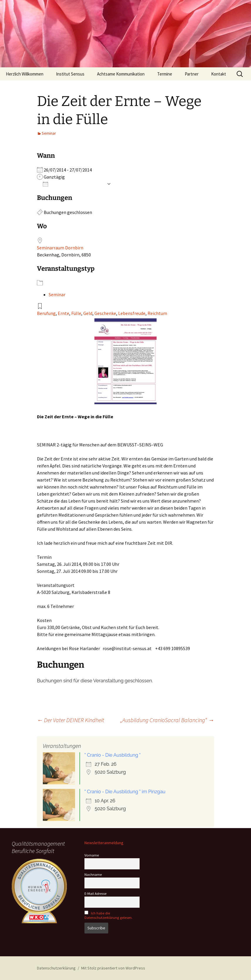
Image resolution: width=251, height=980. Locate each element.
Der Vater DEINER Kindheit (71, 720)
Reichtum (157, 313)
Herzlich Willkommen (25, 74)
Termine (165, 74)
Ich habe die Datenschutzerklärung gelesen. (108, 915)
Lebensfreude (132, 313)
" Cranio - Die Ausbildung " (113, 755)
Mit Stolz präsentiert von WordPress (113, 968)
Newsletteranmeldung (104, 843)
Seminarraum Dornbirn (60, 248)
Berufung (46, 313)
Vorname (92, 855)
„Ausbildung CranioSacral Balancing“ (167, 720)
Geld (88, 313)
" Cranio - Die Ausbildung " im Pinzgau (125, 792)
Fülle (76, 313)
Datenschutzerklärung (56, 968)
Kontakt (219, 74)
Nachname (93, 874)
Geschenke (105, 313)
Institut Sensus (70, 74)
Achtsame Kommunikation (121, 74)
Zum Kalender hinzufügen (73, 184)
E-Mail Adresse (95, 894)
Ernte (63, 313)
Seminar (49, 133)
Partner (192, 74)
